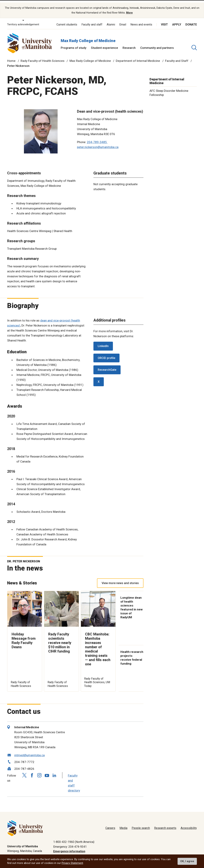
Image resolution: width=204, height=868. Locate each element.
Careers (110, 824)
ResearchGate (107, 366)
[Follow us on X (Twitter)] (24, 772)
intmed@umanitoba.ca (29, 752)
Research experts (165, 824)
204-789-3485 (97, 138)
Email (123, 21)
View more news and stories (120, 580)
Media (123, 824)
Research (129, 44)
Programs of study (74, 44)
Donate (191, 21)
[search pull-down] (194, 44)
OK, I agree (187, 861)
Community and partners (157, 44)
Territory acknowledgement (23, 21)
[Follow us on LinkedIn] (54, 771)
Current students (67, 21)
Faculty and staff (92, 21)
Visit (164, 21)
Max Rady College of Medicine (88, 37)
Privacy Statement (72, 863)
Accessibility (189, 824)
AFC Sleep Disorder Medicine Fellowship (169, 89)
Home (11, 57)
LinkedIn (103, 342)
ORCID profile (106, 354)
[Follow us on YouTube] (47, 771)
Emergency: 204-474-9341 (70, 843)
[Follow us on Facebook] (32, 772)
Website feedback (185, 853)
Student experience (105, 44)
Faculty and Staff (177, 57)
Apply (177, 21)
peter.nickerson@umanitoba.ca (98, 143)
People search (141, 824)
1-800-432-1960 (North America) (74, 838)
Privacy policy (140, 853)
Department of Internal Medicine (138, 57)
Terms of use (161, 853)
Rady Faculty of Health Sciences (43, 57)
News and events (141, 21)
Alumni (111, 21)
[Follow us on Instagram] (39, 772)
